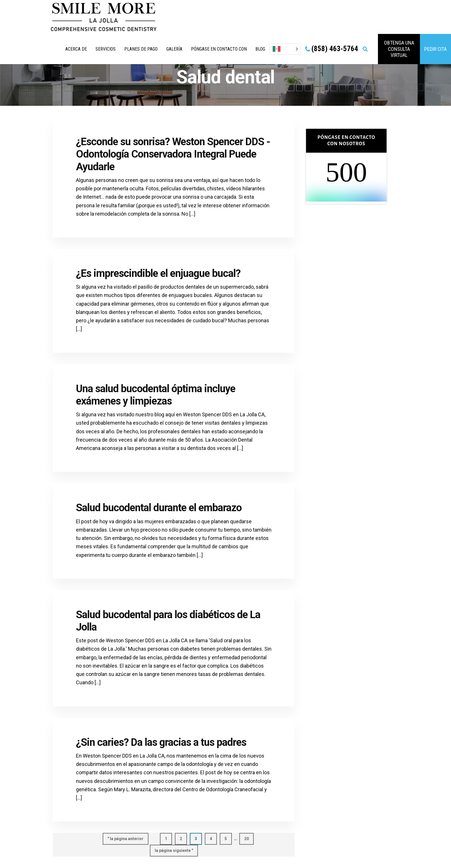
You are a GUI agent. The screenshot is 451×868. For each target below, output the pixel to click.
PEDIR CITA (435, 49)
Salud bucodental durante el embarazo (159, 508)
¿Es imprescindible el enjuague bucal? (158, 273)
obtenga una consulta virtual (399, 49)
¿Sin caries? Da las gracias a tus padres (161, 742)
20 (249, 838)
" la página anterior (126, 840)
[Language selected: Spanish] (285, 49)
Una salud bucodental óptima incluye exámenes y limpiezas (156, 395)
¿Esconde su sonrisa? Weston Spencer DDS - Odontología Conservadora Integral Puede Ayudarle (173, 154)
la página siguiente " (174, 852)
